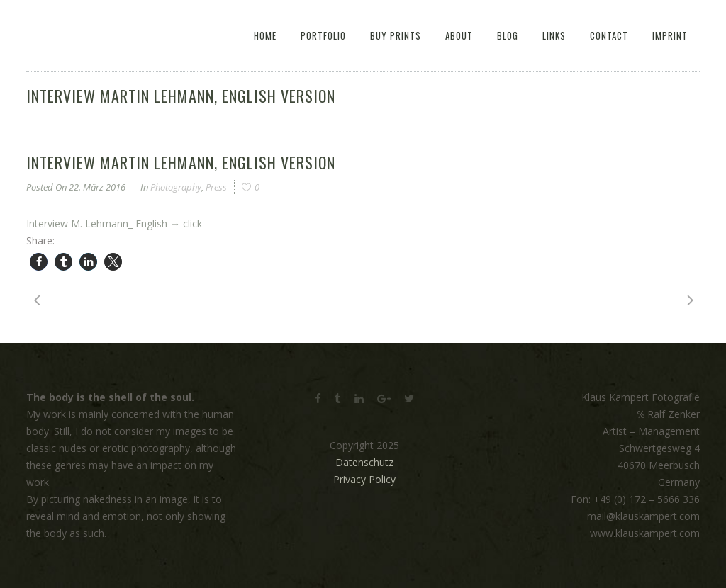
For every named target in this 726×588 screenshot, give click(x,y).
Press (216, 187)
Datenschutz (364, 462)
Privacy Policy (364, 479)
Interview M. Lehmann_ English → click (114, 224)
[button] (39, 262)
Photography (176, 187)
